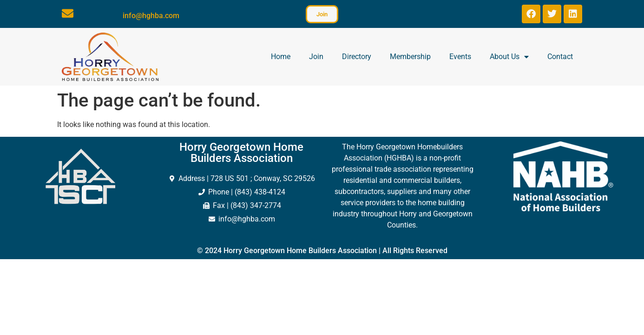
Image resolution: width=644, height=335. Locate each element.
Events (460, 57)
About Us (509, 57)
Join (316, 57)
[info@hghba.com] (68, 13)
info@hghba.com (151, 16)
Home (281, 57)
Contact (560, 57)
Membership (410, 57)
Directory (357, 57)
